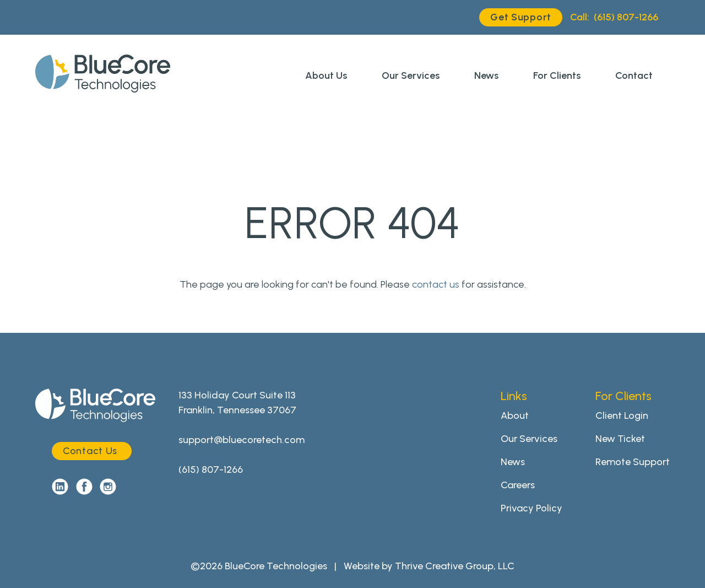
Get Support (521, 17)
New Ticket (620, 439)
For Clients (557, 75)
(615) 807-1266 (614, 17)
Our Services (411, 75)
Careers (518, 485)
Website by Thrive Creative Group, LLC (429, 566)
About (515, 416)
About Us (326, 75)
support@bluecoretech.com (242, 440)
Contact (634, 75)
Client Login (622, 416)
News (486, 75)
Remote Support (633, 462)
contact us (436, 284)
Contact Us (90, 451)
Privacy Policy (532, 508)
